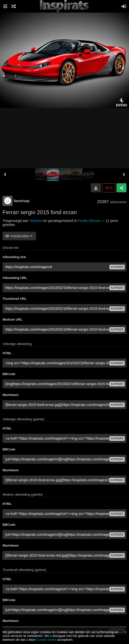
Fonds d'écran (89, 221)
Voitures (36, 221)
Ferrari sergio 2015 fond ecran (40, 212)
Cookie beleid (46, 640)
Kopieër (117, 267)
